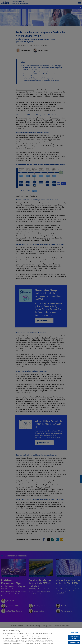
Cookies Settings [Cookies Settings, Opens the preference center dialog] (74, 638)
